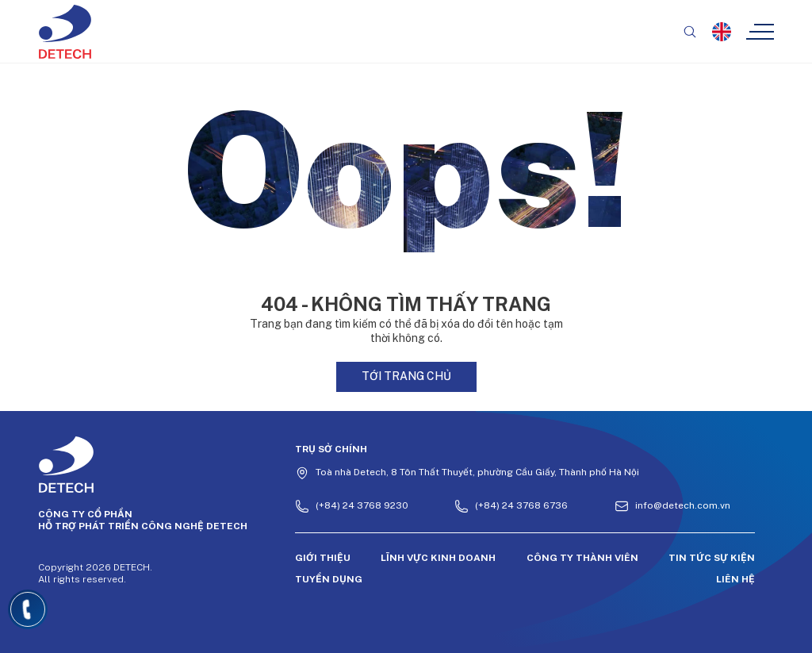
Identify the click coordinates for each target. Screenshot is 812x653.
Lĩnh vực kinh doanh (438, 558)
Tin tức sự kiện (712, 558)
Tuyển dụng (329, 579)
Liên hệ (735, 579)
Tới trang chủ (406, 376)
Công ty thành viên (582, 558)
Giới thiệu (323, 558)
